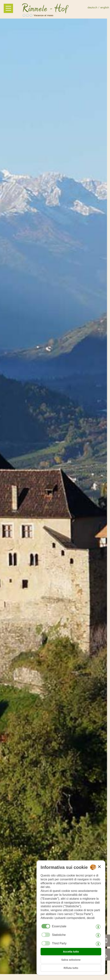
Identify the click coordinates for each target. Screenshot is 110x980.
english (105, 7)
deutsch (92, 7)
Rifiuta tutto (71, 968)
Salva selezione (71, 960)
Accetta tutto (71, 952)
